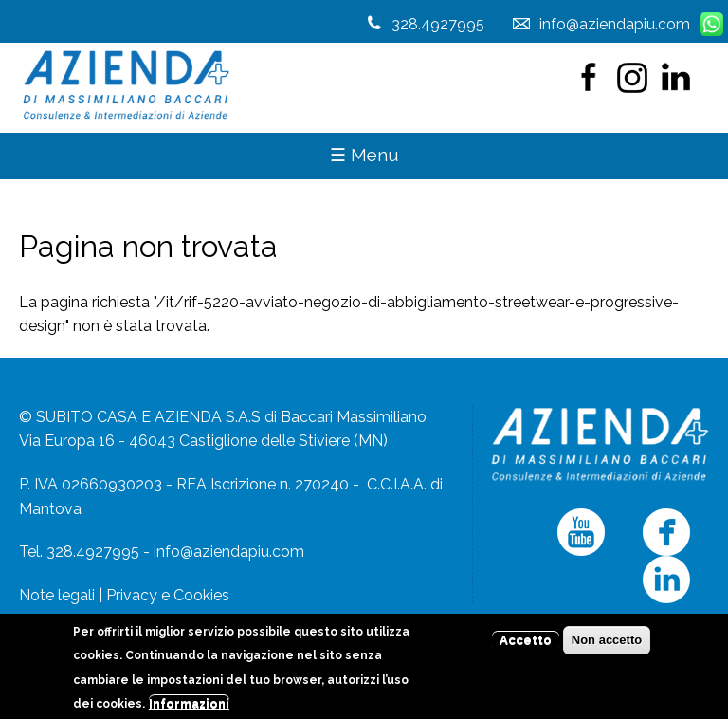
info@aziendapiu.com (229, 552)
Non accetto (607, 645)
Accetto (526, 645)
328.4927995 (438, 24)
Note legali (57, 595)
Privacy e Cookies (168, 595)
